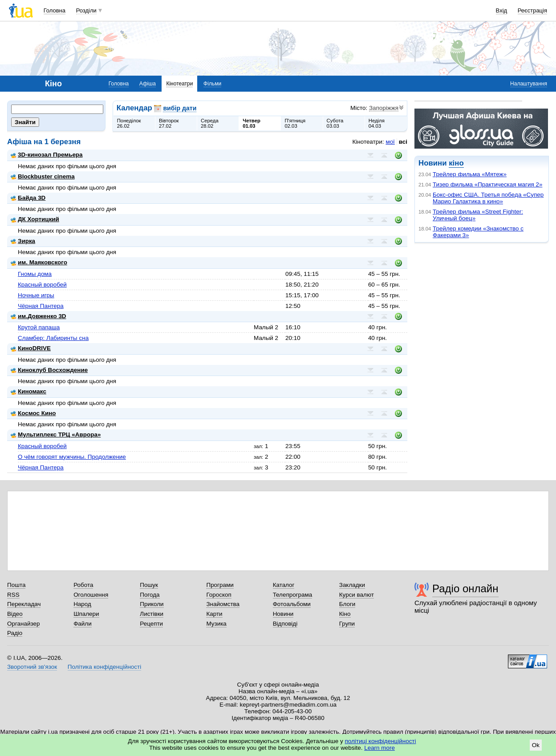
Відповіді (285, 624)
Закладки (352, 585)
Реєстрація (532, 10)
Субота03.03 (335, 123)
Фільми (212, 84)
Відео (15, 614)
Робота (83, 585)
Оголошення (91, 595)
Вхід (502, 10)
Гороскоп (219, 595)
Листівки (152, 614)
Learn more (379, 748)
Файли (83, 624)
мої (390, 142)
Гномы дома (35, 274)
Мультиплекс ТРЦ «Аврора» (56, 435)
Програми (220, 585)
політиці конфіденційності (381, 741)
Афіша (148, 84)
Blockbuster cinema (43, 176)
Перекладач (24, 604)
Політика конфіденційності (104, 667)
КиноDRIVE (31, 348)
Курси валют (357, 595)
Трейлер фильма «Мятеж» (470, 174)
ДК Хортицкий (35, 219)
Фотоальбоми (292, 604)
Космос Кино (33, 413)
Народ (82, 604)
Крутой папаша (39, 327)
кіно (456, 163)
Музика (216, 624)
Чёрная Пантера (41, 306)
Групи (347, 624)
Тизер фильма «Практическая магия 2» (487, 184)
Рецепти (151, 624)
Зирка (23, 241)
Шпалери (86, 614)
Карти (214, 614)
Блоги (347, 604)
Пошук (149, 585)
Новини (283, 614)
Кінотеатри (179, 84)
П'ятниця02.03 (295, 123)
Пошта (16, 585)
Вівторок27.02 (169, 123)
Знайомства (223, 604)
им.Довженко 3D (39, 316)
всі (403, 142)
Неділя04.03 (377, 123)
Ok (536, 745)
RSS (13, 595)
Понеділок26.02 (129, 123)
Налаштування (529, 84)
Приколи (152, 604)
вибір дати (180, 108)
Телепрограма (293, 595)
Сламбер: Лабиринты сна (53, 338)
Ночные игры (36, 295)
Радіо (15, 633)
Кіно (345, 614)
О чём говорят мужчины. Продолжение (72, 457)
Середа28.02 (210, 123)
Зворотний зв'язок (32, 667)
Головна (55, 10)
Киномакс (28, 391)
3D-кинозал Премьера (47, 155)
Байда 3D (28, 198)
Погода (150, 595)
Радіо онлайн (465, 588)
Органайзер (23, 624)
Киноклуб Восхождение (49, 370)
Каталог (284, 585)
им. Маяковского (39, 262)
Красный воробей (42, 285)
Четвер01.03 (252, 123)
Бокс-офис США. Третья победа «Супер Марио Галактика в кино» (488, 198)
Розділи (86, 10)
